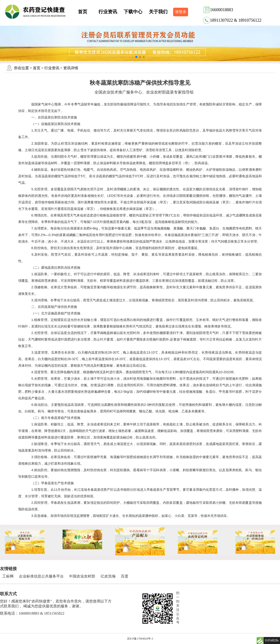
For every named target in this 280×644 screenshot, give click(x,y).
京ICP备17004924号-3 (140, 639)
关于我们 (158, 12)
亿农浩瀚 (108, 576)
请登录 (181, 12)
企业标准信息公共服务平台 (41, 576)
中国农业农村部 (82, 576)
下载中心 (133, 12)
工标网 (8, 576)
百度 (125, 576)
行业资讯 (108, 12)
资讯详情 (71, 68)
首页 (83, 12)
